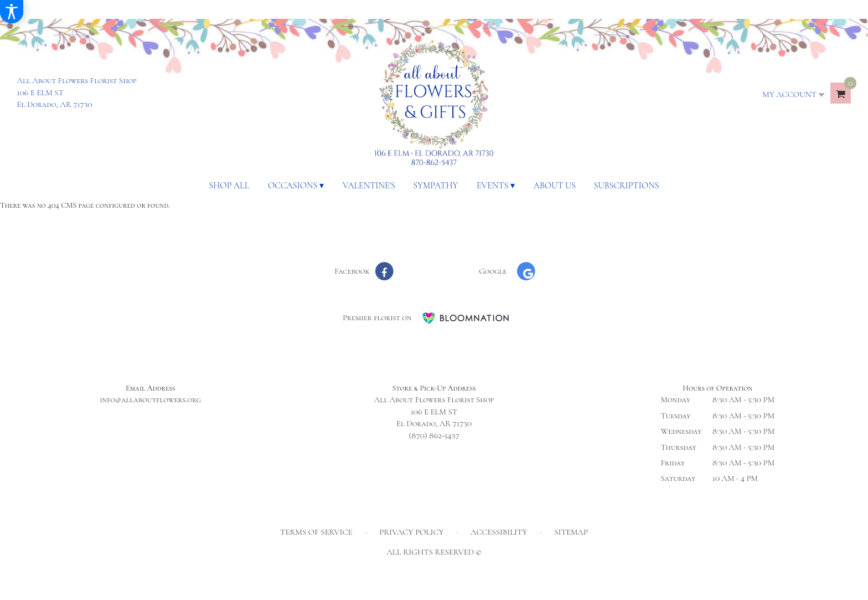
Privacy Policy (411, 532)
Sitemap (571, 532)
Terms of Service (316, 532)
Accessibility (499, 532)
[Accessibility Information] (12, 12)
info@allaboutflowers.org (150, 399)
